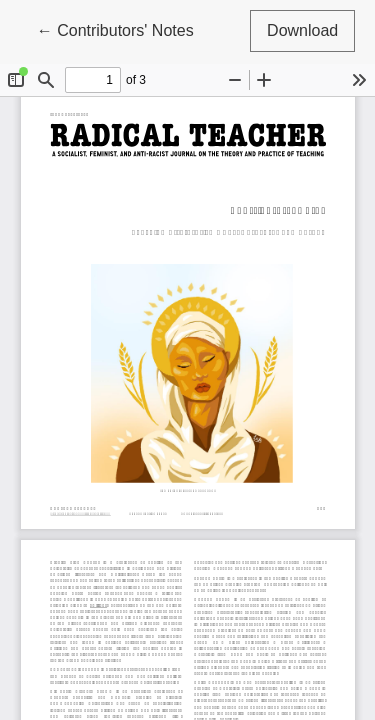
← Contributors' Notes (124, 28)
